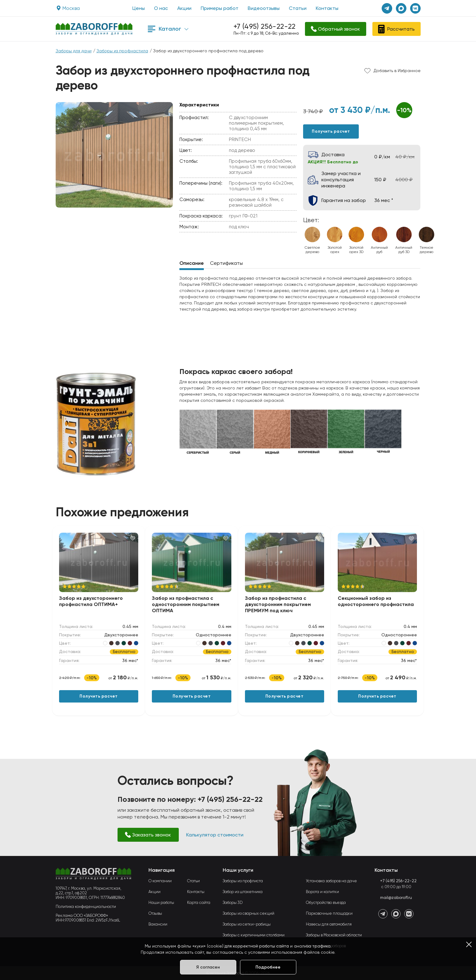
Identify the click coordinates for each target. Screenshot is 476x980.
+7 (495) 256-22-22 (265, 26)
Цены (139, 8)
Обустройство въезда (326, 903)
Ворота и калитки (322, 892)
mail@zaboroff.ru (396, 898)
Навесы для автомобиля (329, 924)
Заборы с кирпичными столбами (254, 935)
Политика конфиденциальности (86, 907)
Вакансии (158, 924)
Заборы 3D (233, 903)
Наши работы (161, 903)
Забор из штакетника (243, 892)
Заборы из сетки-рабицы (247, 924)
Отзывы (155, 913)
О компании (160, 881)
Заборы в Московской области (334, 935)
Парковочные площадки (329, 913)
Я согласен (208, 967)
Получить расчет (331, 131)
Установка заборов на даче (331, 881)
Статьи (298, 8)
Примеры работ (220, 8)
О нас (161, 8)
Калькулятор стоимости (215, 835)
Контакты (327, 8)
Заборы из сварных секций (249, 913)
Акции (184, 8)
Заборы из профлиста (243, 881)
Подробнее (268, 967)
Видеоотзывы (264, 8)
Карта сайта (199, 903)
